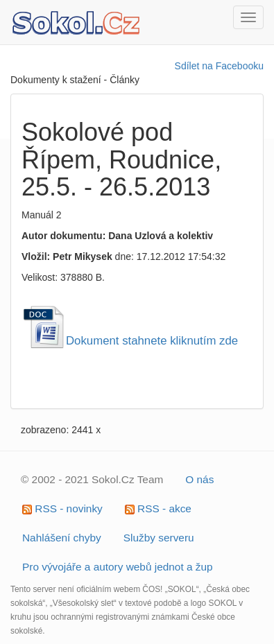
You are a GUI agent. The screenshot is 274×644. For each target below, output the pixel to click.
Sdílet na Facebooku (219, 66)
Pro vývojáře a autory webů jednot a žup (118, 567)
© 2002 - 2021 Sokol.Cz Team (92, 479)
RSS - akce (158, 508)
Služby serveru (159, 538)
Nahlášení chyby (62, 538)
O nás (199, 479)
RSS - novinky (62, 508)
